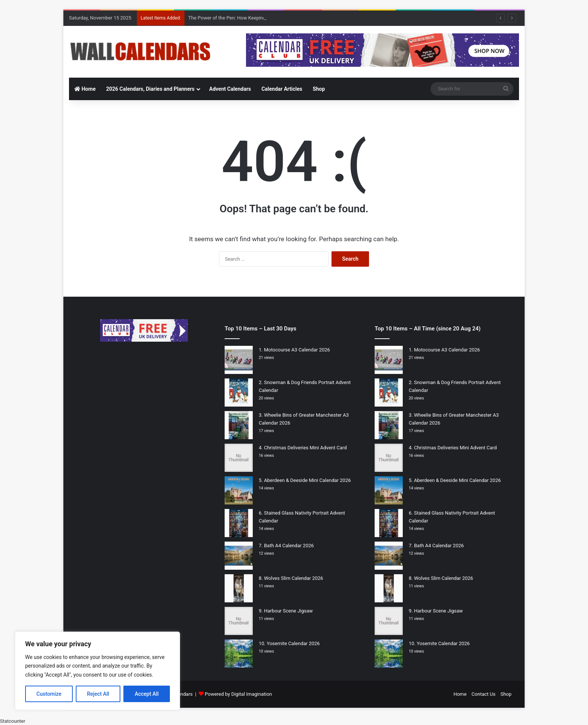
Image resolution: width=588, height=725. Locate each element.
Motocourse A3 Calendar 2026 (297, 350)
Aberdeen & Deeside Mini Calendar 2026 (307, 480)
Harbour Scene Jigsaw (288, 611)
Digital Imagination (252, 694)
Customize (49, 694)
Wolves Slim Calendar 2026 (294, 578)
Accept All (147, 694)
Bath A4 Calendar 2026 (289, 546)
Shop (319, 89)
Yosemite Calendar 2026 (293, 643)
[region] (97, 671)
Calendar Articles (282, 89)
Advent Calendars (230, 89)
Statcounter (13, 721)
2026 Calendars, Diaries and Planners (150, 89)
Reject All (98, 694)
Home (85, 89)
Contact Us (483, 694)
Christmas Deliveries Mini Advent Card (305, 448)
